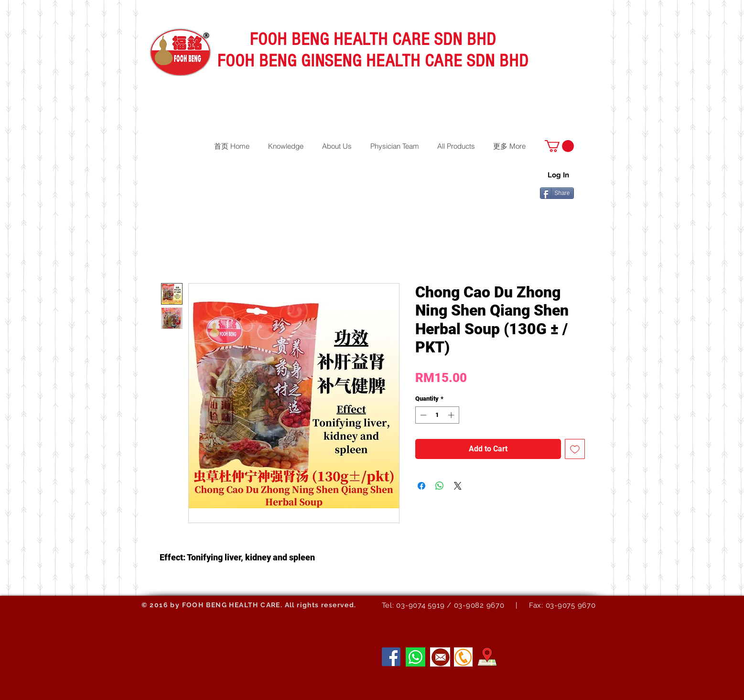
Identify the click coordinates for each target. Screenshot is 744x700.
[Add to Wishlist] (575, 449)
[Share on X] (458, 486)
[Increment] (452, 415)
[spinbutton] (437, 415)
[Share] (557, 193)
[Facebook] (391, 657)
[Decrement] (422, 415)
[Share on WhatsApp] (440, 486)
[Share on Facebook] (421, 486)
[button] (559, 146)
